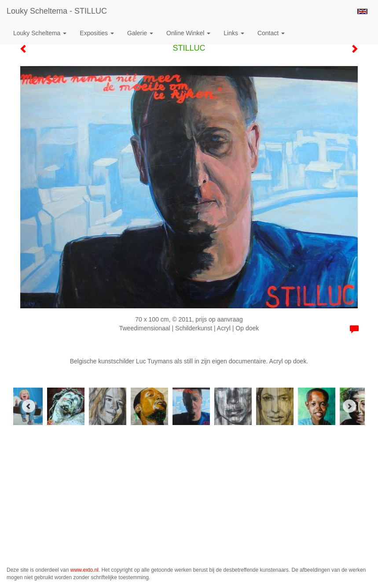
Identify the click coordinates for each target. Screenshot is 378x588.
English (362, 11)
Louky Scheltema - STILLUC (57, 11)
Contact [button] (271, 33)
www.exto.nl (84, 570)
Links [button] (234, 33)
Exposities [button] (97, 33)
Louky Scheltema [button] (40, 33)
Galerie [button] (140, 33)
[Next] (349, 406)
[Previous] (29, 406)
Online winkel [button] (188, 33)
